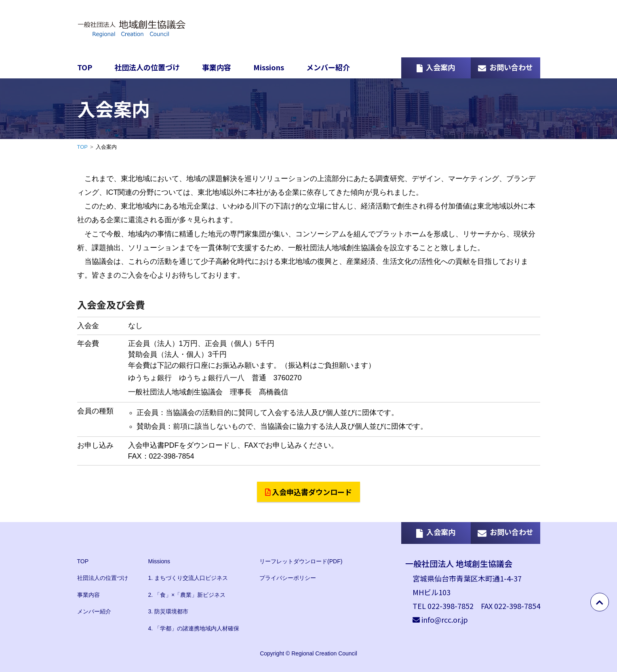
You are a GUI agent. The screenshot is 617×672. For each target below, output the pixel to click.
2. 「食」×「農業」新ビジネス (187, 595)
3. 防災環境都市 (168, 611)
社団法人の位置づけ (147, 67)
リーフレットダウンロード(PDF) (301, 561)
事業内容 (217, 67)
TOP (85, 67)
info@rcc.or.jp (445, 619)
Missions (269, 67)
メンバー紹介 (328, 67)
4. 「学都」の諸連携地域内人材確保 (194, 628)
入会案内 (436, 67)
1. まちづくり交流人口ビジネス (188, 578)
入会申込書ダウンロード (309, 492)
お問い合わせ (505, 67)
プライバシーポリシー (288, 578)
